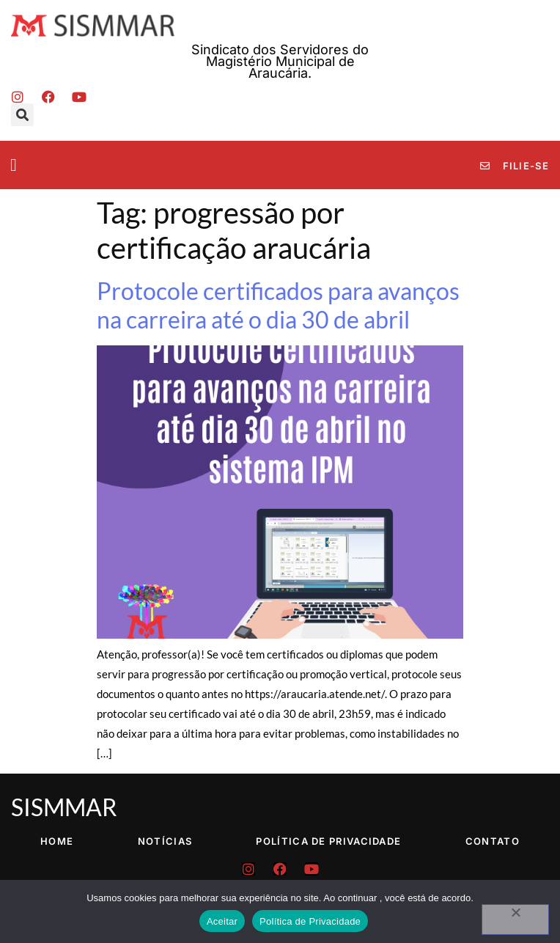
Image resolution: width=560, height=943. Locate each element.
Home (57, 841)
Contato (493, 841)
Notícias (165, 841)
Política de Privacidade (328, 841)
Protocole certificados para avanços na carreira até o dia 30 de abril (278, 305)
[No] (515, 920)
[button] (22, 115)
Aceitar (222, 921)
